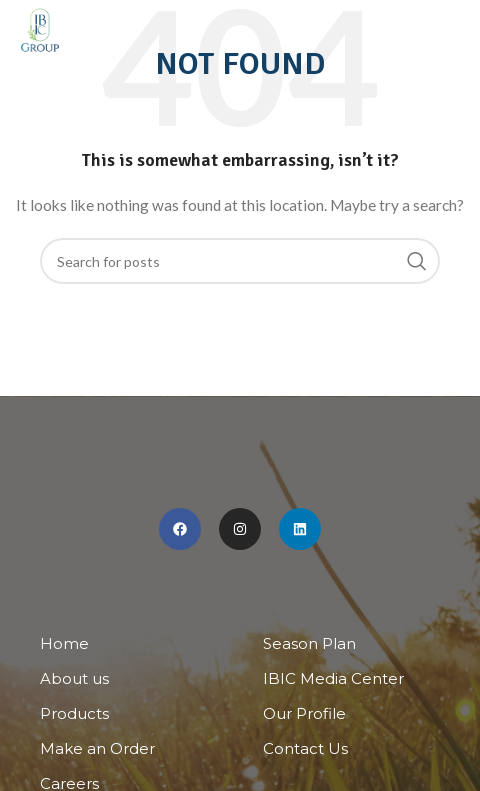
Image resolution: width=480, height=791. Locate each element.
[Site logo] (40, 30)
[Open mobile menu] (455, 30)
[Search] (240, 261)
